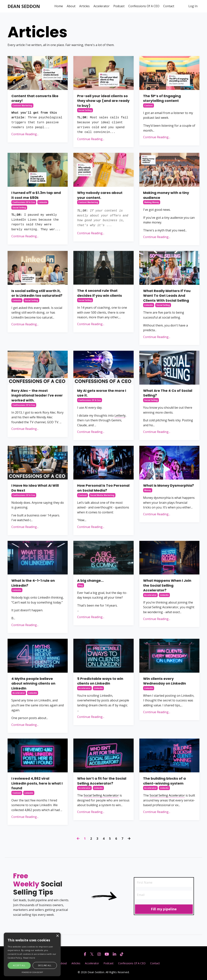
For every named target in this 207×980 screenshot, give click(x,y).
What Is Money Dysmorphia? (169, 485)
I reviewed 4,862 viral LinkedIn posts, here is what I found (37, 783)
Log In (193, 6)
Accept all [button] (19, 965)
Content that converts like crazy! (35, 98)
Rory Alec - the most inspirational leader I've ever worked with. (37, 395)
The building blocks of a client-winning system (164, 781)
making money (152, 202)
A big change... (90, 581)
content (149, 105)
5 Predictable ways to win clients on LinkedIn (100, 681)
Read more (29, 958)
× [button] (57, 936)
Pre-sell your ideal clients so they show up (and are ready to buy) (103, 101)
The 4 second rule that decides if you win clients (100, 293)
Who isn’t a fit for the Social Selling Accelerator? (102, 781)
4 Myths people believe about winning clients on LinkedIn (33, 683)
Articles (84, 6)
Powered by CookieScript (32, 972)
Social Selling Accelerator (101, 795)
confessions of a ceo (24, 202)
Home (59, 6)
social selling (85, 110)
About (71, 6)
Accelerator (102, 6)
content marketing (22, 105)
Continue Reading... (25, 134)
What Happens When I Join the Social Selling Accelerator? (167, 585)
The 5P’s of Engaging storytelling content (162, 98)
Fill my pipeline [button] (164, 909)
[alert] (32, 954)
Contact (169, 6)
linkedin (43, 202)
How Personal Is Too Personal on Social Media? (103, 488)
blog (81, 585)
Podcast (119, 6)
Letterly (120, 415)
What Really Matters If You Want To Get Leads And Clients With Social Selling (167, 296)
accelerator (150, 595)
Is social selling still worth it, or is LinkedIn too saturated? (37, 293)
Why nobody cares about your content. (100, 195)
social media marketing (102, 495)
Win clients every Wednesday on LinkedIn (165, 681)
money (148, 490)
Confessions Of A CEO (144, 6)
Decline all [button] (45, 965)
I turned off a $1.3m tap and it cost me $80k (36, 195)
